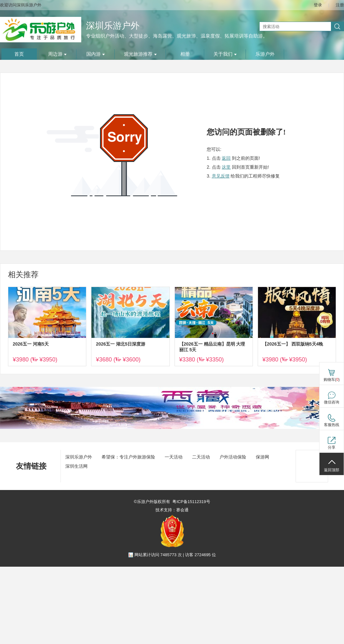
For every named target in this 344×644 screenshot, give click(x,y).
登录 (318, 5)
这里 (226, 167)
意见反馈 (221, 176)
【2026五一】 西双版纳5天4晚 (293, 344)
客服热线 (332, 425)
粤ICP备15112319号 (191, 502)
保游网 (262, 457)
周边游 (57, 54)
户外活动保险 (233, 457)
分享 (332, 447)
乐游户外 (265, 54)
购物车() (332, 380)
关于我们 (225, 54)
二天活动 (201, 457)
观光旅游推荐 (140, 54)
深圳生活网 (76, 466)
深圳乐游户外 (113, 26)
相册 (185, 54)
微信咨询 (332, 402)
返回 (226, 158)
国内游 (96, 54)
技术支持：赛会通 (172, 510)
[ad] (172, 427)
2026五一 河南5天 (31, 344)
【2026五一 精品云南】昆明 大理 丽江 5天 (212, 347)
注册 (340, 5)
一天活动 (174, 457)
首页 (19, 54)
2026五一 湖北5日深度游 (121, 344)
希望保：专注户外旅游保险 (128, 457)
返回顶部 (332, 470)
